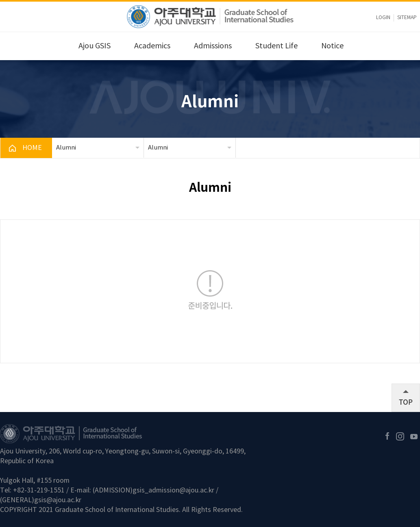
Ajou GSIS (95, 46)
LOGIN (383, 18)
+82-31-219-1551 (39, 490)
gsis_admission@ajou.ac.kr (173, 490)
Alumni (66, 148)
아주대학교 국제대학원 (210, 17)
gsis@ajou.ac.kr (58, 500)
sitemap (407, 18)
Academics (152, 46)
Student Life (276, 46)
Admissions (213, 46)
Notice (332, 46)
